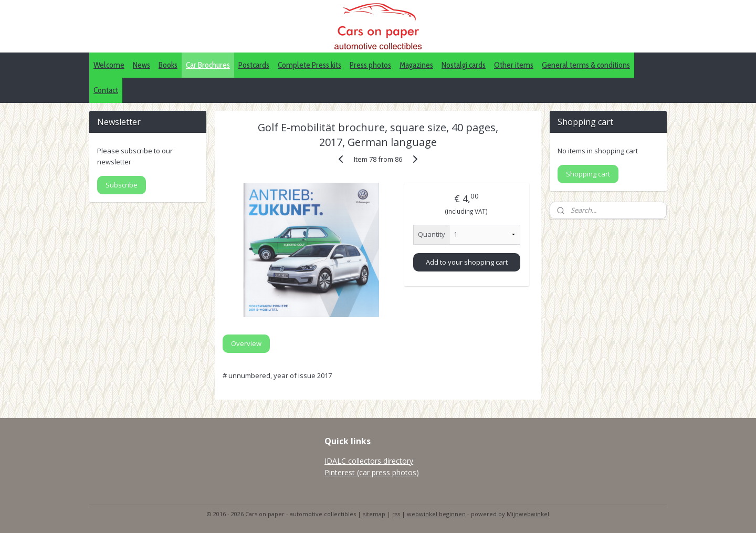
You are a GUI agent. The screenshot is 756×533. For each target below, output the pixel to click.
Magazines (416, 65)
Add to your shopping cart (467, 262)
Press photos (370, 65)
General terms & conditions (586, 65)
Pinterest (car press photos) (372, 472)
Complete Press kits (309, 65)
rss (396, 514)
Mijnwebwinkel (528, 514)
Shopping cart (588, 174)
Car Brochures (208, 65)
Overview (246, 343)
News (141, 65)
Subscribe (122, 185)
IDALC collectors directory (369, 461)
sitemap (374, 514)
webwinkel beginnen (436, 514)
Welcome (109, 65)
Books (168, 65)
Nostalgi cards (464, 65)
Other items (514, 65)
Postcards (254, 65)
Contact (106, 90)
